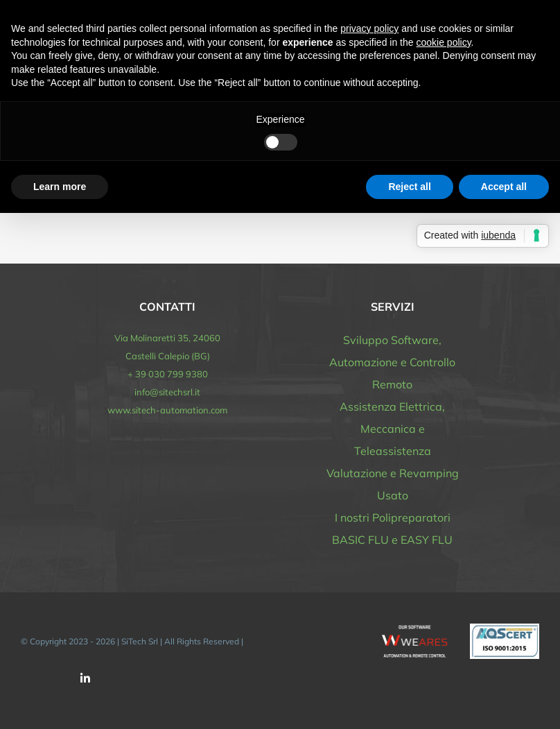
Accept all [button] (504, 187)
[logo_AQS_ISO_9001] (505, 629)
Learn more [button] (60, 187)
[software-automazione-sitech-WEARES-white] (415, 630)
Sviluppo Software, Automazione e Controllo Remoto (392, 362)
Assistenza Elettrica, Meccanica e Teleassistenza (392, 429)
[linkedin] (85, 678)
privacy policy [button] (369, 28)
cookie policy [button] (443, 42)
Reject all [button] (409, 187)
